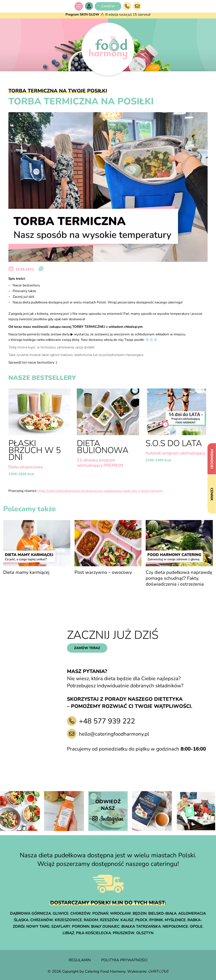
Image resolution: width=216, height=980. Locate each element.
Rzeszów (109, 920)
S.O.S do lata (174, 443)
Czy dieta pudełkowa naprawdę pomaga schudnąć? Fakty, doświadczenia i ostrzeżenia (179, 578)
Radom (91, 920)
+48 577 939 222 (107, 721)
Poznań (100, 913)
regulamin (80, 960)
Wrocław (120, 913)
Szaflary (61, 926)
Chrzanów (42, 920)
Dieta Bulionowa (103, 447)
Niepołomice (175, 926)
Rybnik (156, 920)
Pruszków (124, 933)
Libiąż (68, 933)
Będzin (140, 913)
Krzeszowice (68, 920)
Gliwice (61, 913)
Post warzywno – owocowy (103, 572)
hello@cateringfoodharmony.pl (114, 734)
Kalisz (127, 920)
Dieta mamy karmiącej (26, 572)
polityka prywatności (124, 960)
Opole (196, 926)
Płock (141, 920)
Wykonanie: (148, 971)
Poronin (81, 926)
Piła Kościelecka (94, 933)
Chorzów (81, 913)
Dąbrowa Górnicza (31, 913)
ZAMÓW (108, 6)
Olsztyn (145, 933)
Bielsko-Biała (162, 913)
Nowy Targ (38, 926)
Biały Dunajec (105, 926)
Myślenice (175, 920)
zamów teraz (87, 648)
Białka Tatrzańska (141, 926)
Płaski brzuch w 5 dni (35, 450)
